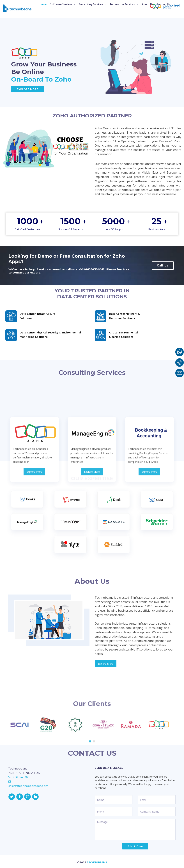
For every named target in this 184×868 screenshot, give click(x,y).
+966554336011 (20, 777)
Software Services (61, 4)
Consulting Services (91, 4)
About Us (148, 4)
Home (43, 4)
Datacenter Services (123, 4)
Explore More (27, 89)
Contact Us (164, 4)
